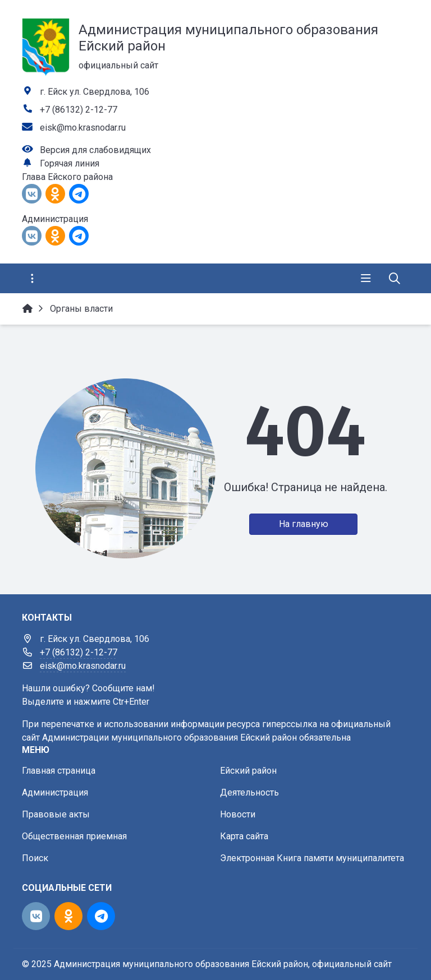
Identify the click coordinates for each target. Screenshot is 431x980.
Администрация (55, 792)
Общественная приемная (74, 836)
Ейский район (248, 771)
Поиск (35, 858)
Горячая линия (70, 163)
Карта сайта (244, 836)
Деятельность (249, 792)
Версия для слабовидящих (95, 150)
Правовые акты (56, 814)
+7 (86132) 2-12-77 (79, 110)
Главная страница (59, 771)
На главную (304, 524)
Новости (238, 814)
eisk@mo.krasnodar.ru (83, 128)
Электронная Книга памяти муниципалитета (312, 858)
